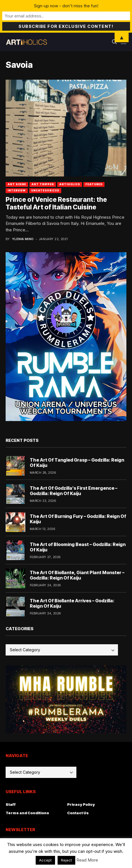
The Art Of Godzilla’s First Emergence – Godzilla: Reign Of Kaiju (74, 491)
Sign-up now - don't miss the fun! (66, 6)
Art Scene (17, 184)
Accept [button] (45, 860)
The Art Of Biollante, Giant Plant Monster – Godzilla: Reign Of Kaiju (77, 575)
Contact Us (78, 813)
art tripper (43, 184)
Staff (11, 804)
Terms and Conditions (27, 813)
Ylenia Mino (23, 239)
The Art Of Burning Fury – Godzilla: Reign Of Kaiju (78, 519)
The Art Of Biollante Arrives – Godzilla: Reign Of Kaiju (72, 603)
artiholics (70, 184)
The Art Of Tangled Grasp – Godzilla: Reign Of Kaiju (77, 463)
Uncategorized (45, 190)
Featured (94, 184)
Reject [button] (66, 860)
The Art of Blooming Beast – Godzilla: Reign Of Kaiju (78, 547)
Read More (87, 860)
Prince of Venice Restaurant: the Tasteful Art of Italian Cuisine (56, 203)
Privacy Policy (81, 804)
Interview (17, 190)
